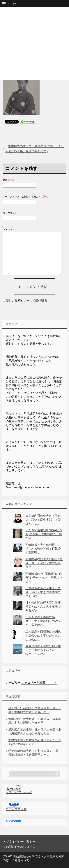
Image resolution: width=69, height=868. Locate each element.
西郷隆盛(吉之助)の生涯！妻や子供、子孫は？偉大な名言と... (44, 563)
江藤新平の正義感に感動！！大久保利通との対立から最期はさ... (43, 621)
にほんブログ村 (16, 809)
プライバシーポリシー (21, 842)
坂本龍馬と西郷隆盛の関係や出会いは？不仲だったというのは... (43, 636)
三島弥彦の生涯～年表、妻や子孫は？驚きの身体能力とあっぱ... (43, 592)
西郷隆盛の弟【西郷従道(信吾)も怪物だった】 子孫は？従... (44, 578)
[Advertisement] (34, 44)
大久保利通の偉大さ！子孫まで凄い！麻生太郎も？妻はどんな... (43, 520)
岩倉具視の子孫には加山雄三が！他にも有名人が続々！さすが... (43, 650)
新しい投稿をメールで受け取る (26, 300)
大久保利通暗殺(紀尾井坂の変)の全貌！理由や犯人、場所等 (44, 534)
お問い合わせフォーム (21, 847)
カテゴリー (13, 683)
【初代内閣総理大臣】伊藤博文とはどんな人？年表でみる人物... (43, 607)
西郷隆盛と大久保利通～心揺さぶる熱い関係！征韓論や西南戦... (43, 549)
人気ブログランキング (19, 792)
